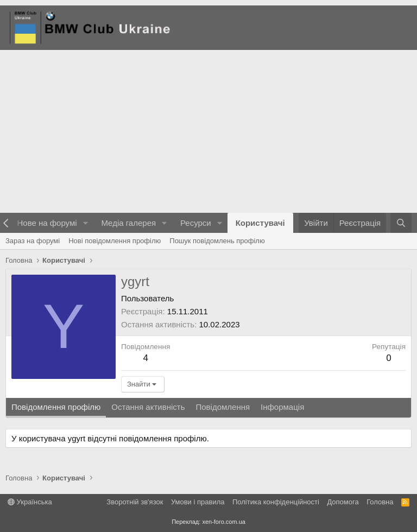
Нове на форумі (47, 223)
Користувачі (260, 223)
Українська (30, 502)
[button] (85, 223)
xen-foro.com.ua (223, 522)
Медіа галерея (128, 223)
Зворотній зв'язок (135, 502)
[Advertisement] (208, 131)
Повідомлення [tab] (223, 407)
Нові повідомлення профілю (115, 241)
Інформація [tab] (282, 407)
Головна (380, 502)
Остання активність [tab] (148, 407)
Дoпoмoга (343, 502)
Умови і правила (198, 502)
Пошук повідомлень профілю (217, 241)
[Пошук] (401, 223)
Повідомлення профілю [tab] (56, 407)
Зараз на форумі (33, 241)
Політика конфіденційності (276, 502)
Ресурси (196, 223)
